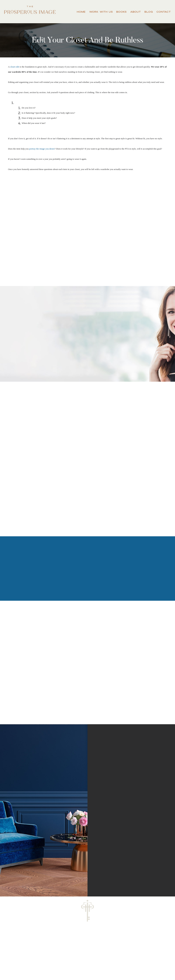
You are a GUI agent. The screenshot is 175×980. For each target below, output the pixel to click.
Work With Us (101, 12)
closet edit (15, 67)
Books (121, 12)
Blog (149, 12)
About (135, 12)
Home (81, 12)
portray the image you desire (42, 149)
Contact (164, 12)
